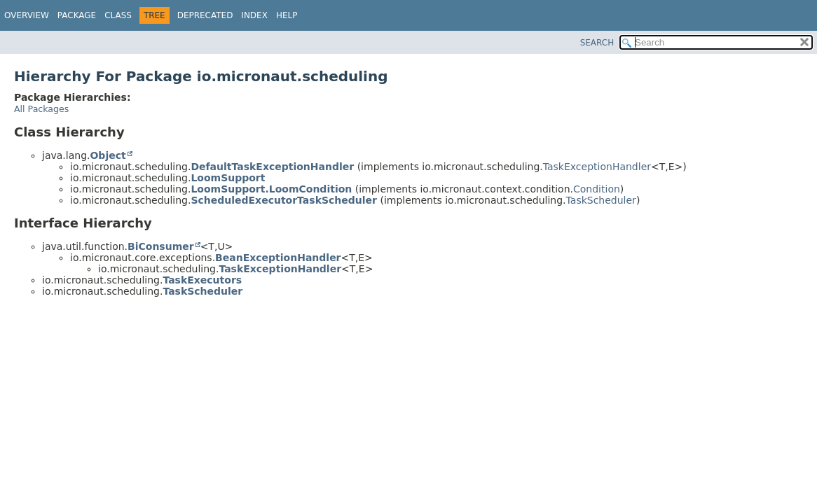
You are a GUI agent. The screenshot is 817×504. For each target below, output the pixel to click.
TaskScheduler (601, 200)
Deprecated (205, 15)
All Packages (41, 109)
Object (108, 155)
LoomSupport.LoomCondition (271, 189)
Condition (597, 189)
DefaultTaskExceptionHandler (272, 167)
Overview (27, 15)
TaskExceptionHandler (597, 167)
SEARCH (597, 43)
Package (77, 15)
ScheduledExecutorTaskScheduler (284, 200)
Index (254, 15)
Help (287, 15)
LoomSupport (228, 178)
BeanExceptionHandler (278, 258)
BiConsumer (161, 246)
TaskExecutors (202, 280)
